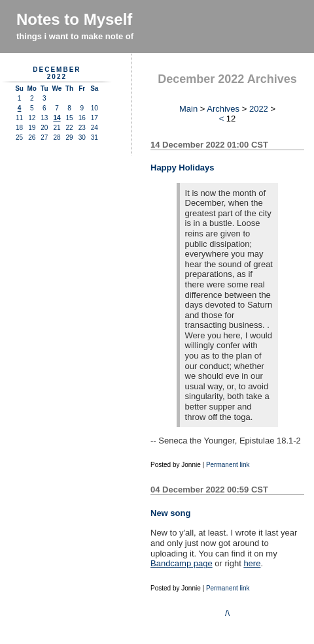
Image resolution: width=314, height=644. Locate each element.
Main (188, 109)
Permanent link (228, 465)
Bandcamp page (182, 563)
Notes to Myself (74, 19)
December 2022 (57, 73)
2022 (259, 109)
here (252, 563)
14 (57, 118)
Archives (223, 109)
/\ (227, 613)
